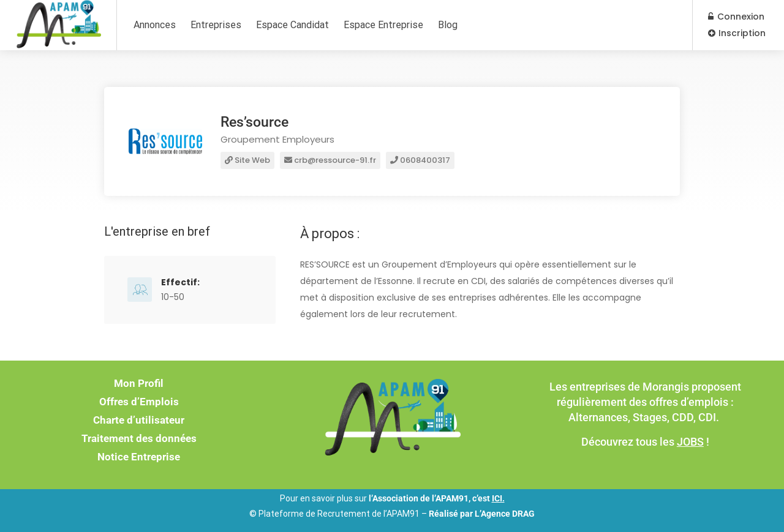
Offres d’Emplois (139, 402)
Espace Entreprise (383, 25)
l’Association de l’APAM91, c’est (437, 498)
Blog (448, 25)
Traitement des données (139, 438)
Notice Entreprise (139, 457)
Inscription (737, 33)
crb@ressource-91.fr (330, 160)
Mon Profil (139, 383)
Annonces (155, 25)
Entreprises (216, 25)
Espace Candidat (292, 25)
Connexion (736, 17)
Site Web (247, 160)
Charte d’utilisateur (139, 420)
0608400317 (420, 160)
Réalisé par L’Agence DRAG (482, 514)
